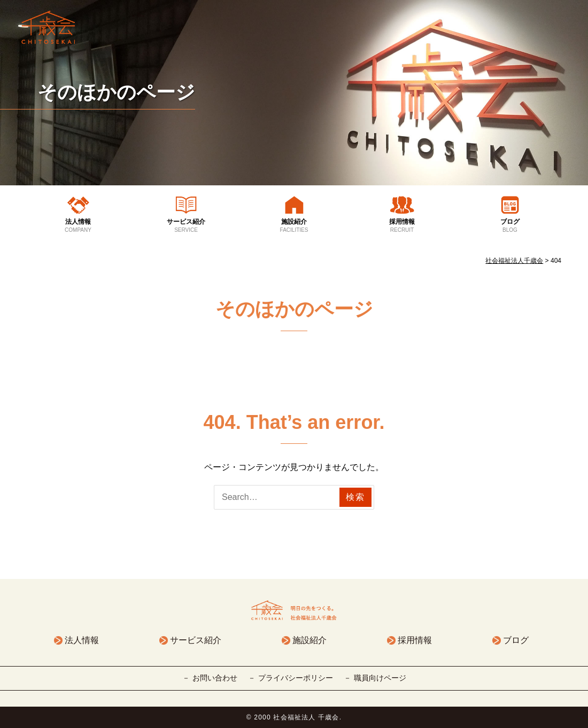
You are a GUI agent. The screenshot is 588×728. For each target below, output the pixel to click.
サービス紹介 (186, 226)
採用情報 (402, 226)
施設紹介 (294, 226)
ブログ (510, 226)
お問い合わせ (215, 678)
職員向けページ (380, 678)
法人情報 (78, 226)
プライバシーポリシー (296, 678)
